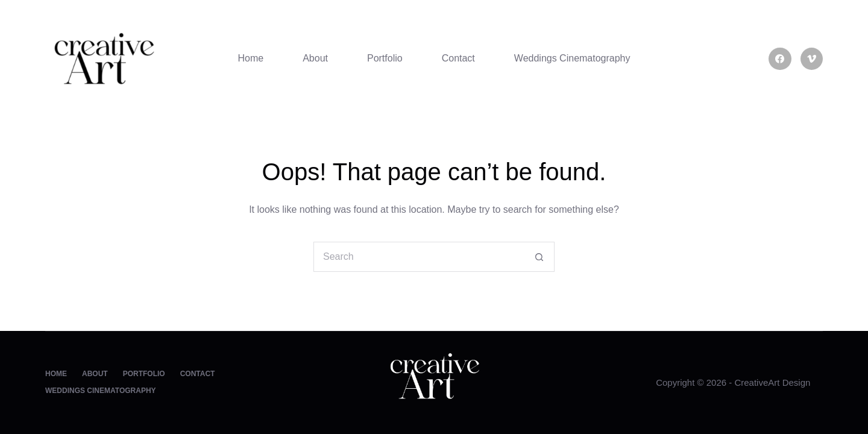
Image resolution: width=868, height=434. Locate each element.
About (315, 58)
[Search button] (539, 257)
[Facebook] (780, 59)
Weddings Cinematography (572, 58)
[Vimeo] (812, 59)
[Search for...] (419, 257)
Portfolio (385, 58)
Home (250, 58)
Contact (458, 58)
